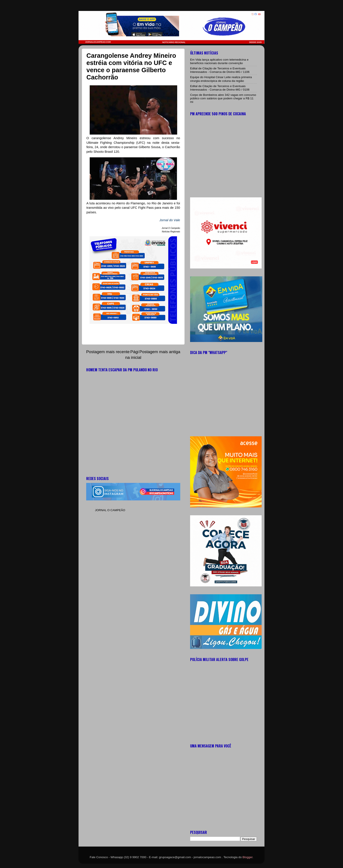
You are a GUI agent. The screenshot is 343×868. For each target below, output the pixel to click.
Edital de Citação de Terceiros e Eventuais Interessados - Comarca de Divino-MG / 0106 (220, 88)
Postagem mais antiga (160, 352)
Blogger (248, 857)
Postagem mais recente (108, 352)
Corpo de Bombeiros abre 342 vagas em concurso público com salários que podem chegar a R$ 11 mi (223, 98)
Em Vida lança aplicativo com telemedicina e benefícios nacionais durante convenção (219, 61)
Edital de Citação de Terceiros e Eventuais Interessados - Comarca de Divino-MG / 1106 (220, 70)
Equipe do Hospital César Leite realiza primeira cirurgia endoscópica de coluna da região (221, 79)
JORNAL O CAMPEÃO (110, 510)
